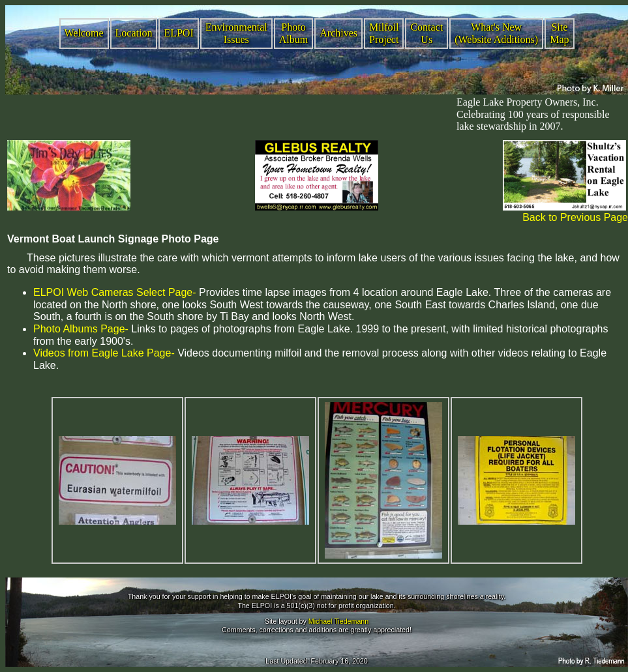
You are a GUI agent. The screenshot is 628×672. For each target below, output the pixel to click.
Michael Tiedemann (338, 621)
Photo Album (293, 33)
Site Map (559, 33)
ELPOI (178, 33)
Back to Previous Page (575, 217)
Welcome (84, 33)
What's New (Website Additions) (496, 33)
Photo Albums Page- (81, 329)
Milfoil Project (384, 33)
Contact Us (426, 33)
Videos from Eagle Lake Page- (104, 353)
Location (134, 33)
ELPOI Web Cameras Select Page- (115, 292)
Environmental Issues (236, 33)
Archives (338, 33)
